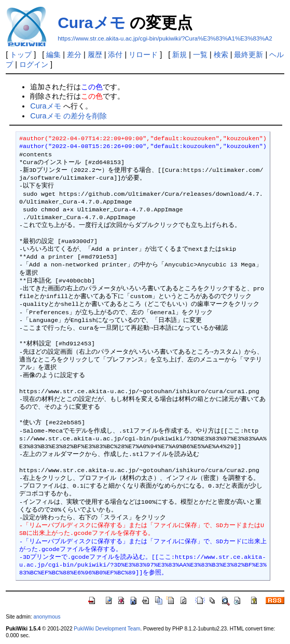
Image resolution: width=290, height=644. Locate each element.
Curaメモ (91, 23)
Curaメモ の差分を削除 (68, 116)
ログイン (34, 64)
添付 (115, 55)
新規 (179, 55)
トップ (21, 55)
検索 (221, 55)
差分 (74, 55)
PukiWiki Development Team (107, 629)
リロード (143, 55)
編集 (53, 55)
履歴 (95, 55)
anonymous (47, 617)
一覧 (200, 55)
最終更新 (248, 55)
